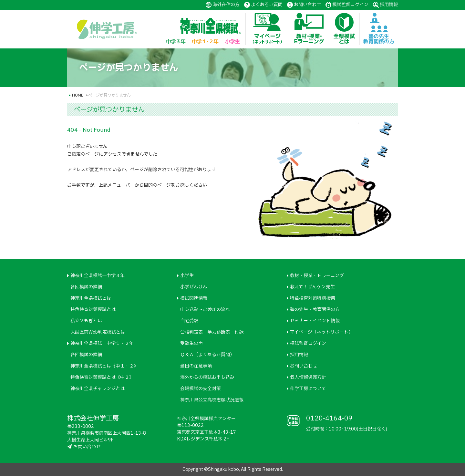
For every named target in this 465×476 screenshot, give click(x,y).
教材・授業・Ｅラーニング (317, 276)
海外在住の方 (226, 5)
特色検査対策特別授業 (313, 298)
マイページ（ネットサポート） (321, 332)
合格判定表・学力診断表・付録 (212, 332)
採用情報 (389, 5)
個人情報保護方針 (308, 377)
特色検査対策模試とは (93, 310)
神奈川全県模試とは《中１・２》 (104, 366)
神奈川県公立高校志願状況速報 (212, 400)
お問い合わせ (307, 5)
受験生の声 (191, 343)
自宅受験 (189, 321)
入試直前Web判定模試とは (98, 332)
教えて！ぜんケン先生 (312, 287)
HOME (78, 95)
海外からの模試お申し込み (207, 377)
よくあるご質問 (267, 5)
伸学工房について (308, 389)
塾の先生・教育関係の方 (315, 310)
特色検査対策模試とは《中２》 (102, 377)
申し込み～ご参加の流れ (205, 310)
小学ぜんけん (194, 287)
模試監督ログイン (350, 5)
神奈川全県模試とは (91, 298)
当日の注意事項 (196, 366)
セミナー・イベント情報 (315, 321)
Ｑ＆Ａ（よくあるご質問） (207, 355)
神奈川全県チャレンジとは (98, 389)
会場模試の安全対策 (201, 389)
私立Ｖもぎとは (86, 321)
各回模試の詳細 (86, 287)
